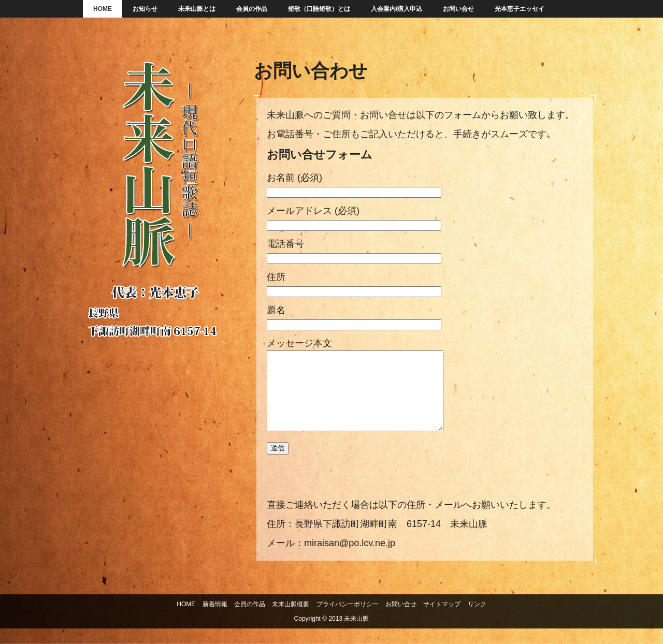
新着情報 (215, 620)
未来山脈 (155, 207)
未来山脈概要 (291, 620)
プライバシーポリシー (348, 620)
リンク (477, 620)
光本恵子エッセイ (520, 9)
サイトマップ (442, 620)
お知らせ (145, 9)
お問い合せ (458, 9)
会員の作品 (252, 9)
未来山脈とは (197, 9)
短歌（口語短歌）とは (319, 9)
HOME (103, 9)
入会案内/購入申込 (397, 9)
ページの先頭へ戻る (638, 594)
